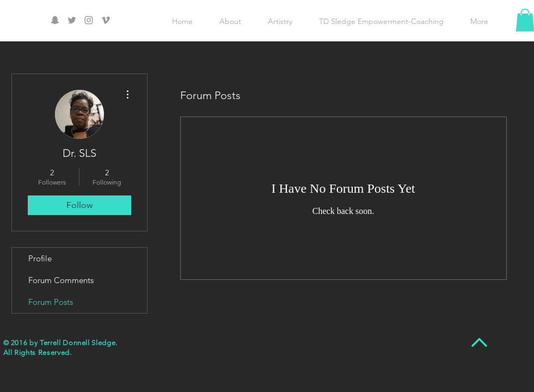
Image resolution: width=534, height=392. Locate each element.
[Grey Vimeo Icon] (106, 20)
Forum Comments (61, 280)
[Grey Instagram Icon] (89, 20)
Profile (40, 258)
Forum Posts (51, 302)
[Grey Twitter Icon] (72, 20)
